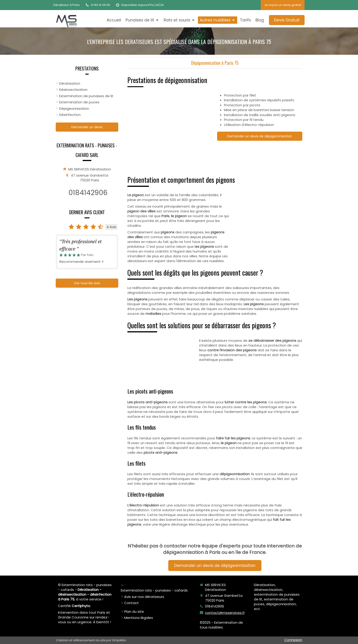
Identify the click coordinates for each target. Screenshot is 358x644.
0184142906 (88, 193)
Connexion (293, 640)
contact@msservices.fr (225, 613)
